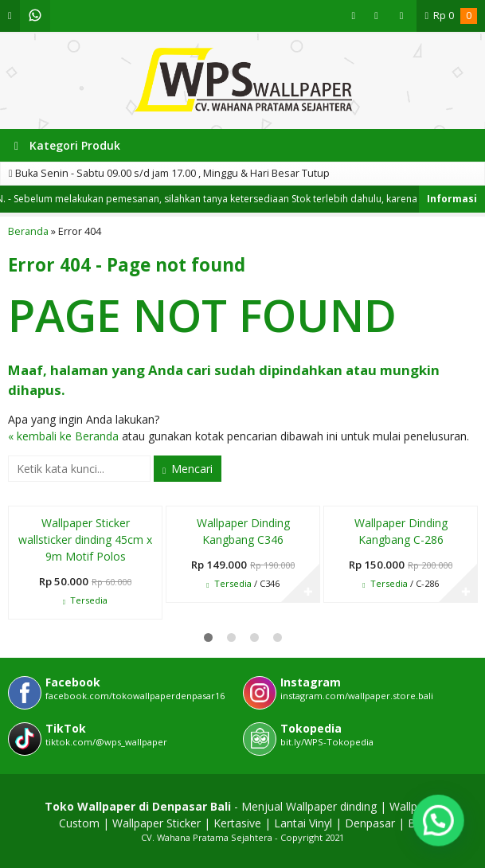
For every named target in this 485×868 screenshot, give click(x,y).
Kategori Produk (67, 145)
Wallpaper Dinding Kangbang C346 (243, 531)
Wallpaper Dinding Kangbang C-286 (401, 531)
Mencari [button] (188, 469)
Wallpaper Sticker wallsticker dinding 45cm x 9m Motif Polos (85, 540)
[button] (438, 821)
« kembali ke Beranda (63, 436)
